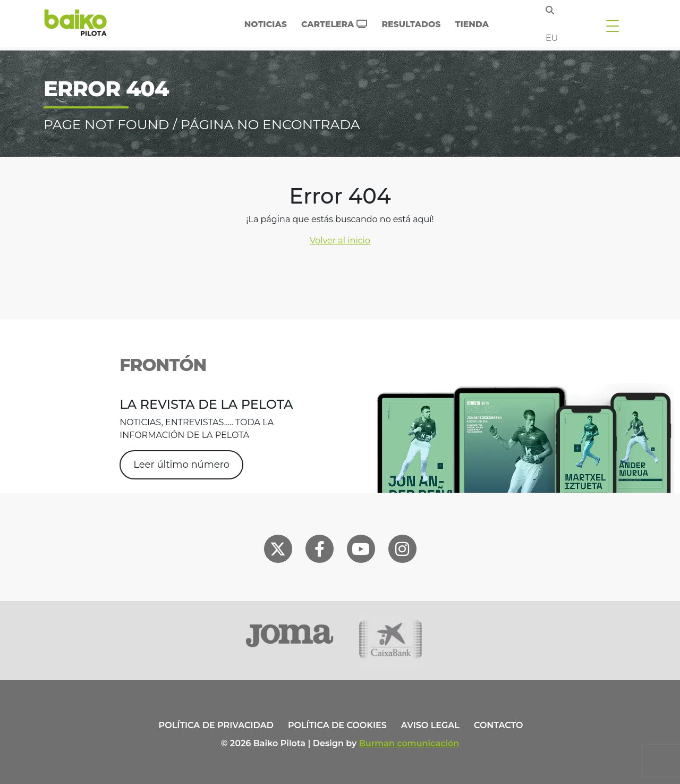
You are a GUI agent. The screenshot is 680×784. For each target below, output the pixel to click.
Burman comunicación (409, 743)
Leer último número (181, 465)
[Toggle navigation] (613, 26)
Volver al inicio (340, 241)
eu (552, 38)
